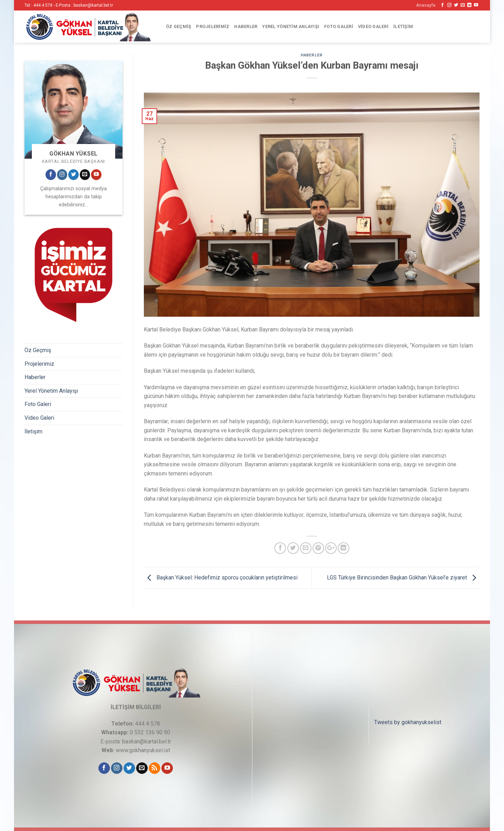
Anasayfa (426, 5)
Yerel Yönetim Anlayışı (291, 26)
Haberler (246, 26)
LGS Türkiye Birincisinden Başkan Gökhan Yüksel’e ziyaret (403, 578)
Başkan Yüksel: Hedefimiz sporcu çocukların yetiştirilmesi (221, 578)
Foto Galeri (339, 26)
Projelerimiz (213, 26)
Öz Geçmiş (178, 26)
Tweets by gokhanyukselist (408, 722)
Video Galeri (373, 26)
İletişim (403, 26)
